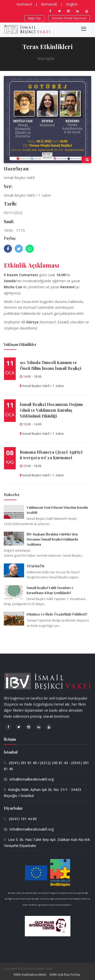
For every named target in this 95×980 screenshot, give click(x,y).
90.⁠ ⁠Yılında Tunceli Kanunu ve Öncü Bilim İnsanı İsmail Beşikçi (50, 365)
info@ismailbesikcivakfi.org (32, 779)
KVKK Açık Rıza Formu (65, 975)
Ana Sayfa (46, 58)
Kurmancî (24, 4)
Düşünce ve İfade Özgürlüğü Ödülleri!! (57, 614)
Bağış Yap (34, 18)
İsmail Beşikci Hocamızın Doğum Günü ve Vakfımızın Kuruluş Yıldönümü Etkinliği (51, 410)
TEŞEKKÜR (35, 566)
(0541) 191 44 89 (23, 819)
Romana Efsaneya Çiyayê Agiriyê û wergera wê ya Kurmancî (51, 455)
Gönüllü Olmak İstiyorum (69, 18)
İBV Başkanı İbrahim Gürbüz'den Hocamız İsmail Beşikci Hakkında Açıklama (52, 539)
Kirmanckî (49, 4)
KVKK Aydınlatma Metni (30, 975)
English (72, 4)
